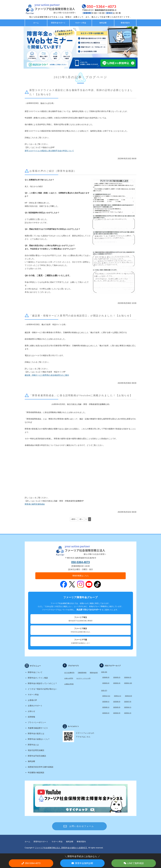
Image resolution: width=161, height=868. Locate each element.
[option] (80, 48)
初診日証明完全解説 (36, 750)
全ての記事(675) (69, 673)
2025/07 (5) (128, 702)
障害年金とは (33, 745)
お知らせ (31, 711)
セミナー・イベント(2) (83, 678)
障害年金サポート (58, 23)
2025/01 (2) (128, 713)
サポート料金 (81, 23)
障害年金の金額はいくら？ (39, 739)
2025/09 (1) (106, 702)
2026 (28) (104, 672)
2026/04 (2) (128, 677)
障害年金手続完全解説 (37, 756)
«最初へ (74, 519)
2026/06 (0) (106, 677)
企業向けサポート (35, 706)
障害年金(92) (94, 673)
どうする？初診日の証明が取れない (42, 689)
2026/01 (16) (128, 683)
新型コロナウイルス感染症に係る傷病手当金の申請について (49, 151)
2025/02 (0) (117, 713)
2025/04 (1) (128, 707)
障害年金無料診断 (84, 863)
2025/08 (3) (117, 702)
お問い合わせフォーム (82, 826)
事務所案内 (125, 23)
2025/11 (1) (118, 696)
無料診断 (103, 23)
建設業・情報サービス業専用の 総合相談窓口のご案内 (47, 375)
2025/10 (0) (128, 696)
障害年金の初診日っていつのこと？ (42, 683)
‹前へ (81, 519)
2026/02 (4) (117, 683)
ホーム (36, 23)
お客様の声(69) (69, 684)
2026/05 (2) (117, 677)
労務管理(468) (82, 673)
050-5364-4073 (80, 562)
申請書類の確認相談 (36, 773)
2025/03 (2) (106, 713)
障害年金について (35, 672)
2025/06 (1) (106, 707)
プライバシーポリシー (37, 722)
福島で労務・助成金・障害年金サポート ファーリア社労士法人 (46, 9)
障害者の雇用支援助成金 (35, 504)
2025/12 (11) (106, 696)
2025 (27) (104, 691)
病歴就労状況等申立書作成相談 (41, 767)
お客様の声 (32, 700)
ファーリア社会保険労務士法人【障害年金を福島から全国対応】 (61, 848)
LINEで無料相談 (136, 863)
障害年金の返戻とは (36, 734)
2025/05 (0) (117, 707)
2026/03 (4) (106, 683)
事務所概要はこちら (81, 576)
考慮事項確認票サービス (38, 728)
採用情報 (31, 717)
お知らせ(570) (69, 678)
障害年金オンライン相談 (38, 678)
